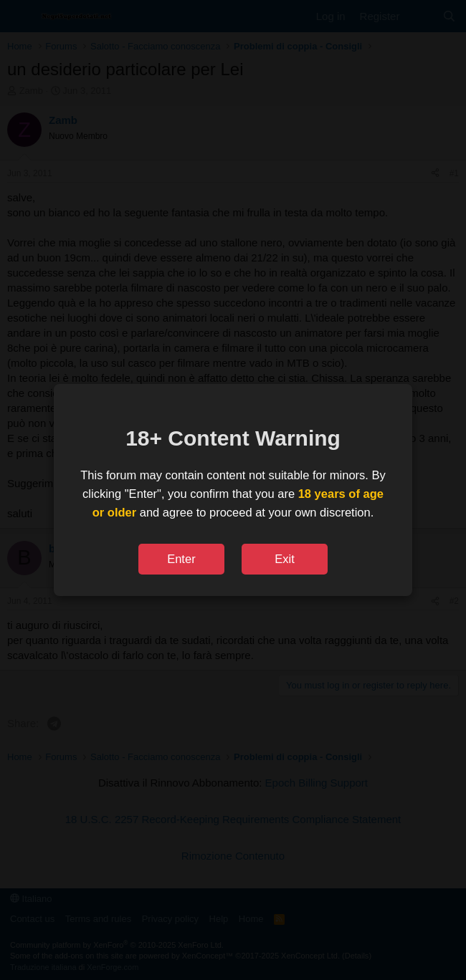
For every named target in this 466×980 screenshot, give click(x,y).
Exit (285, 559)
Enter (181, 559)
